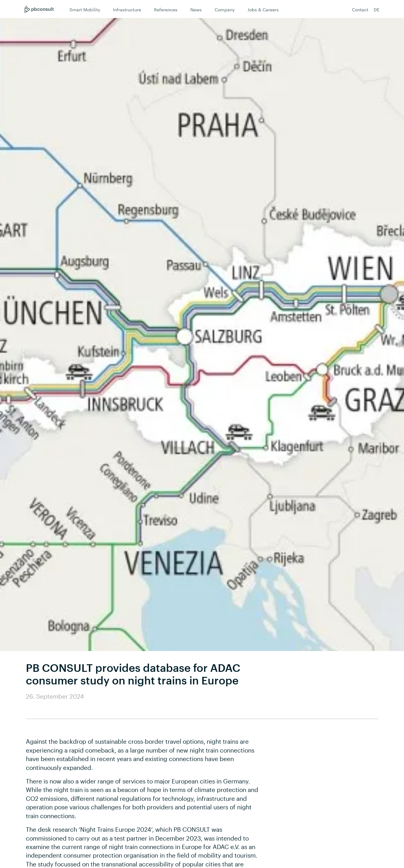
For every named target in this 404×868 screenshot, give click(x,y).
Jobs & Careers (263, 10)
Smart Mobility (85, 10)
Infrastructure (127, 10)
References (166, 10)
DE (377, 10)
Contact (360, 10)
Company (225, 10)
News (196, 10)
